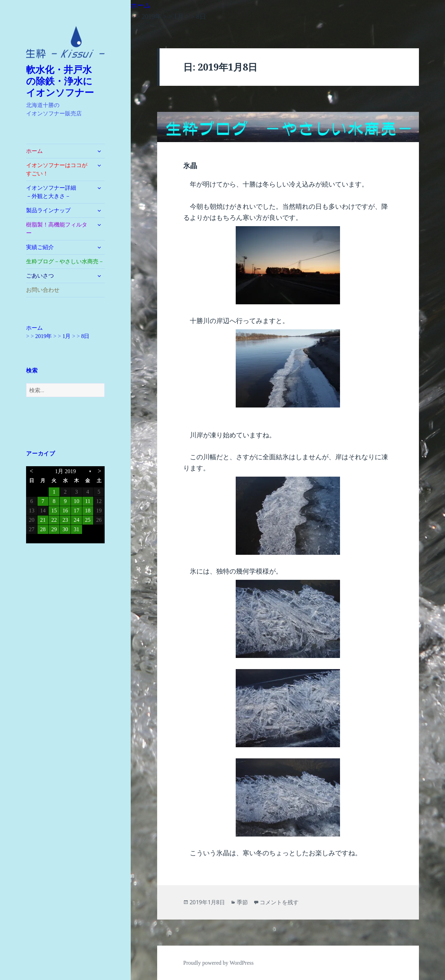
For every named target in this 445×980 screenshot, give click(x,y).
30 (65, 529)
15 (54, 510)
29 (54, 529)
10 (76, 501)
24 (76, 520)
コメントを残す (279, 902)
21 (43, 520)
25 (88, 520)
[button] (65, 42)
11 (88, 501)
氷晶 (190, 166)
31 (76, 529)
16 (65, 510)
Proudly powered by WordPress (218, 963)
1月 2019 (65, 471)
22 (54, 520)
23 (65, 520)
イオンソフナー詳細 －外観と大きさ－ (59, 192)
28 (43, 529)
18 (88, 510)
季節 (242, 902)
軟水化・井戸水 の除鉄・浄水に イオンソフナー (64, 81)
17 (76, 510)
